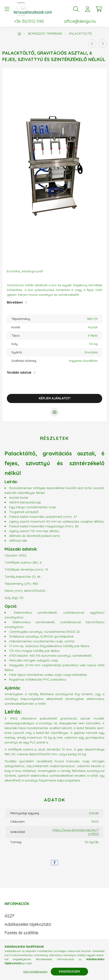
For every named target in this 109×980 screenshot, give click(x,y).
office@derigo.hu (80, 21)
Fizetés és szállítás (22, 933)
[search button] (76, 9)
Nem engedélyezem (35, 971)
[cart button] (99, 9)
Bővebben (15, 302)
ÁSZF (10, 916)
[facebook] (54, 863)
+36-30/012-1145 (29, 21)
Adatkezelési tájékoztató (28, 924)
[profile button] (87, 9)
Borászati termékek (45, 33)
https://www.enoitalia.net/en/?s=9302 (76, 832)
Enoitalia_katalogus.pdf (25, 271)
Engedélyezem (69, 971)
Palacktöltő (80, 33)
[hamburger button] (7, 9)
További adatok (19, 373)
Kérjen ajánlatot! (55, 398)
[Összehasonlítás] (55, 412)
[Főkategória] (19, 33)
